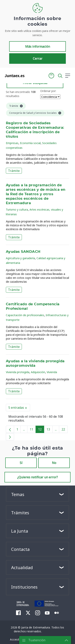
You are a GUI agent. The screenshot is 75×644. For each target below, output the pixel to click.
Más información (38, 46)
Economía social (30, 143)
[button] (51, 76)
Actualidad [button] (22, 567)
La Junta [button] (20, 531)
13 (50, 430)
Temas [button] (18, 494)
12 (41, 430)
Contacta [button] (20, 549)
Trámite (14, 171)
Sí (21, 463)
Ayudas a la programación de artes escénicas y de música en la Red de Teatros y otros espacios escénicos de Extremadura (36, 194)
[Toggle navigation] (30, 75)
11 (33, 430)
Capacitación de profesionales (25, 315)
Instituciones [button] (24, 587)
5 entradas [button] (19, 408)
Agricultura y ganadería (20, 258)
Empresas (12, 143)
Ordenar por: (48, 91)
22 (65, 430)
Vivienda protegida (18, 372)
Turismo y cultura (17, 210)
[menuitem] (18, 613)
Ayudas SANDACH (23, 252)
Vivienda (52, 372)
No (54, 463)
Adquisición (38, 372)
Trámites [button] (20, 513)
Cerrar (38, 59)
